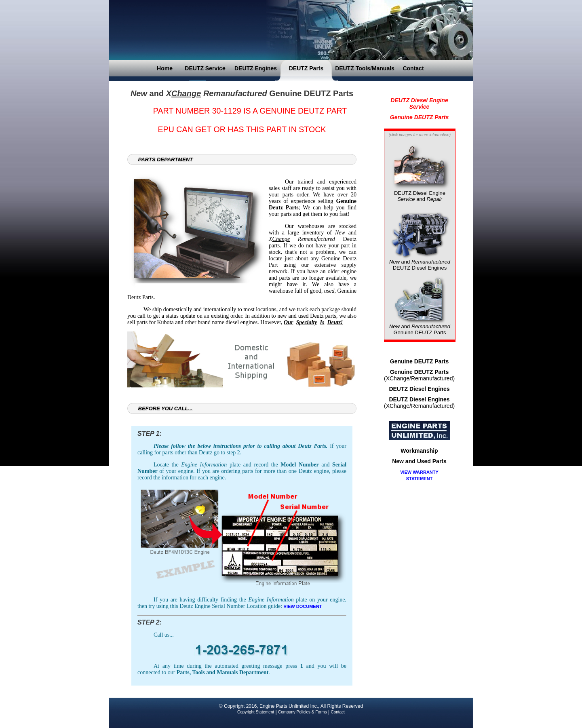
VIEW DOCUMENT (303, 606)
